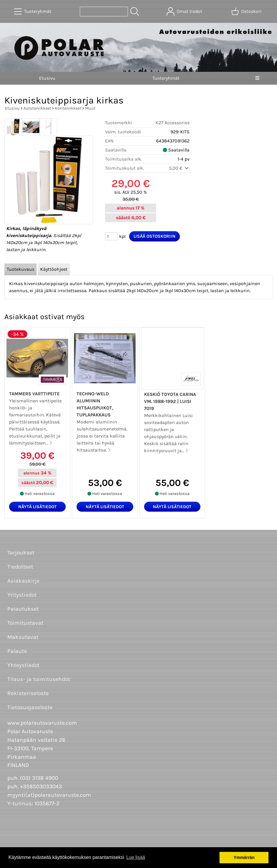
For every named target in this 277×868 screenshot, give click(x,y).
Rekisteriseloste (28, 693)
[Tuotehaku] (104, 12)
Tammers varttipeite (34, 394)
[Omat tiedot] (185, 11)
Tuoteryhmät (166, 78)
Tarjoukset (21, 553)
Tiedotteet (20, 567)
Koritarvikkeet (68, 108)
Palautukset (23, 609)
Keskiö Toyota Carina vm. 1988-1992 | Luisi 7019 (170, 401)
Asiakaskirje (23, 581)
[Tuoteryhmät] (33, 11)
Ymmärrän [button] (244, 857)
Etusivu (47, 78)
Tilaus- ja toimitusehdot (39, 679)
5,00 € (179, 168)
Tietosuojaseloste (30, 707)
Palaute (17, 651)
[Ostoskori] (247, 11)
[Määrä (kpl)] (112, 236)
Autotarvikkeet (37, 108)
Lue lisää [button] (136, 857)
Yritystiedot (22, 595)
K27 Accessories (173, 123)
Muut (90, 108)
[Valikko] (257, 78)
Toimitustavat (25, 623)
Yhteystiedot (23, 665)
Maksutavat (23, 637)
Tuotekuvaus (21, 269)
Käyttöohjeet (54, 269)
